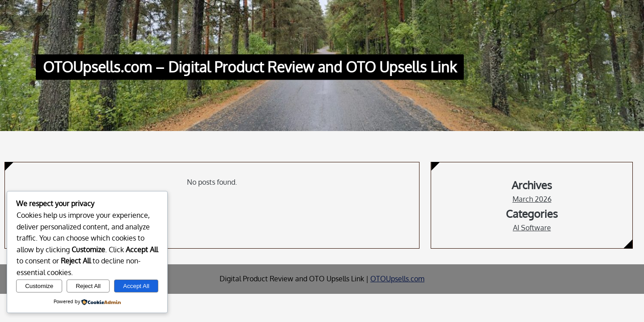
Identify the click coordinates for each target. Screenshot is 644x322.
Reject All (88, 286)
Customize (39, 286)
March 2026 (532, 199)
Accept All (136, 286)
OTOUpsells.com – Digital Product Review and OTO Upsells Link (250, 67)
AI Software (532, 228)
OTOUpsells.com (397, 279)
